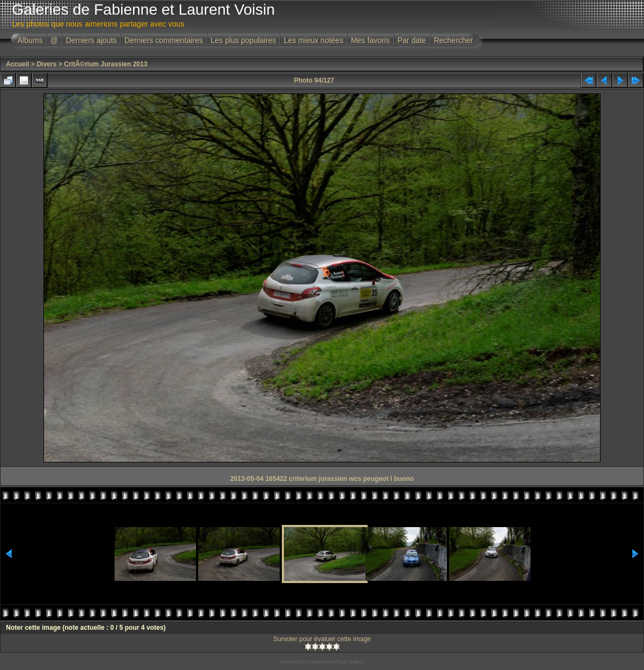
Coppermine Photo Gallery (336, 662)
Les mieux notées (313, 40)
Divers (46, 64)
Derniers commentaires (164, 40)
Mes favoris (370, 40)
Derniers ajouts (91, 40)
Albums (30, 40)
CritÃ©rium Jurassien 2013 (106, 64)
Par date (412, 40)
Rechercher (453, 40)
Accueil (18, 64)
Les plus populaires (244, 40)
